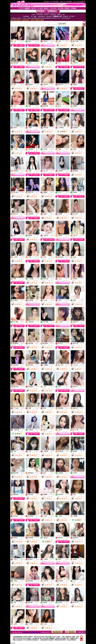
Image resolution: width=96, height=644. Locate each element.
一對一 (68, 128)
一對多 (68, 322)
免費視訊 (22, 41)
